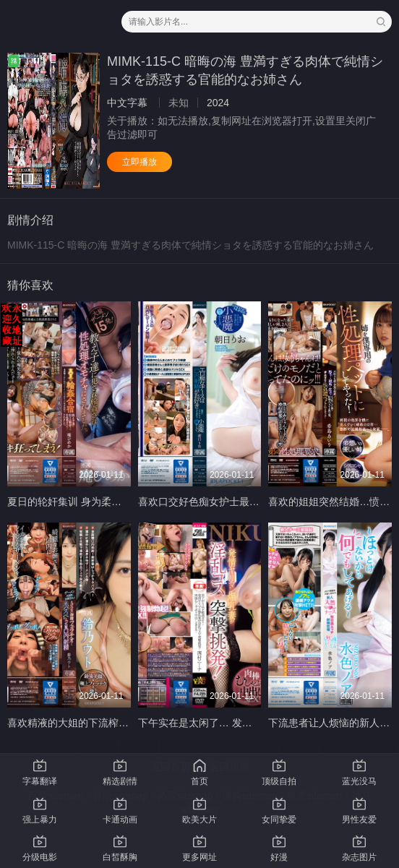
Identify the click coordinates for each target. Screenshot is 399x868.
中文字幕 (127, 103)
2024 (218, 103)
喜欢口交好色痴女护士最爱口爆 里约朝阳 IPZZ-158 (253, 502)
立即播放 (140, 162)
